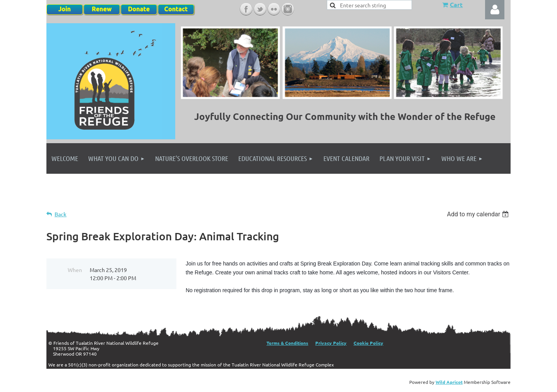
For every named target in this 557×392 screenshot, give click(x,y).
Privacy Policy (331, 343)
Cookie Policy (368, 343)
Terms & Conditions (287, 343)
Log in (495, 10)
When (75, 270)
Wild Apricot (449, 382)
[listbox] (479, 214)
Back (61, 214)
